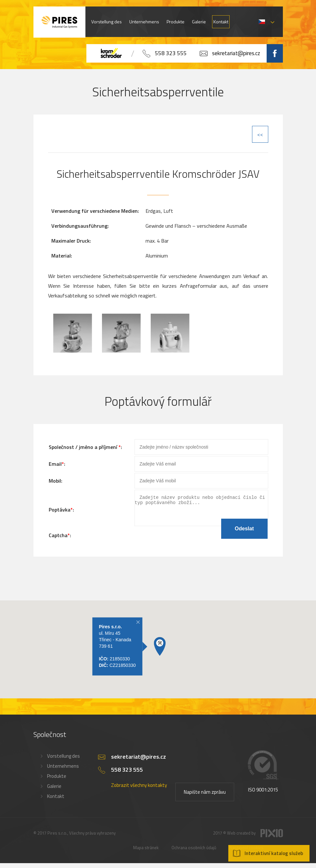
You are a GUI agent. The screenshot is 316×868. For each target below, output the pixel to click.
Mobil (55, 481)
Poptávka (60, 512)
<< (260, 134)
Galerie (199, 22)
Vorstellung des (107, 22)
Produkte (176, 22)
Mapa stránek (146, 852)
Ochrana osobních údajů (194, 852)
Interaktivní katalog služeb (274, 853)
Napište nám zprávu (205, 797)
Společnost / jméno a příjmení (84, 447)
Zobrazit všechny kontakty (139, 790)
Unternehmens (144, 22)
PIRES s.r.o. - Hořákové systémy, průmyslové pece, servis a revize (59, 22)
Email (55, 464)
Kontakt (221, 22)
